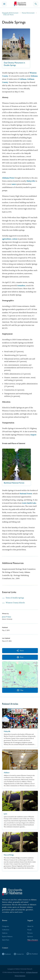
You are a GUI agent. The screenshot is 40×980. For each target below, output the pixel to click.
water (14, 184)
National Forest (26, 494)
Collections (6, 930)
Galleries (5, 933)
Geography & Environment (10, 13)
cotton (15, 239)
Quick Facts (6, 940)
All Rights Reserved (32, 972)
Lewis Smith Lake (29, 503)
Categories (5, 926)
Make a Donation (33, 940)
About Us (30, 926)
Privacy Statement (20, 976)
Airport (33, 435)
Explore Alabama (7, 936)
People (29, 930)
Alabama (34, 76)
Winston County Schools (15, 603)
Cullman (23, 79)
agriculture (7, 239)
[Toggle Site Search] (36, 4)
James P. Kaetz (7, 617)
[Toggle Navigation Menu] (4, 4)
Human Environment (28, 13)
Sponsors (30, 936)
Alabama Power (8, 178)
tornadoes (21, 286)
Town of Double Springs (15, 598)
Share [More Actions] (20, 650)
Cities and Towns (8, 15)
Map (20, 690)
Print (20, 657)
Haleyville (31, 181)
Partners (30, 933)
